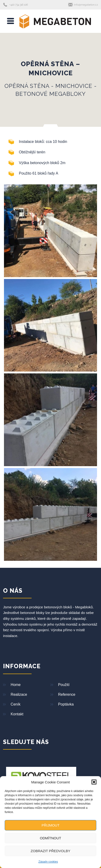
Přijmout (51, 825)
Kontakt (17, 714)
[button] (94, 782)
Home (16, 685)
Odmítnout (51, 838)
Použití (64, 685)
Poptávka (66, 704)
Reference (67, 694)
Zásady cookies (48, 862)
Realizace (19, 694)
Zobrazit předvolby (50, 851)
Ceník (16, 704)
